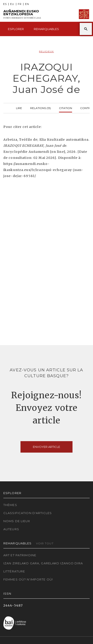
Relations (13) (41, 108)
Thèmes (10, 505)
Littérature (14, 571)
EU (12, 4)
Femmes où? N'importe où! (28, 579)
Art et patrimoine (20, 555)
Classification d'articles (28, 513)
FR (20, 4)
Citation (66, 108)
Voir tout (45, 543)
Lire (19, 108)
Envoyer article (46, 447)
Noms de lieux (17, 521)
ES (5, 4)
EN (27, 4)
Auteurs (11, 529)
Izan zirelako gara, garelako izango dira (43, 563)
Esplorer (16, 29)
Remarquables (46, 29)
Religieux (46, 51)
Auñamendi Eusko (22, 14)
